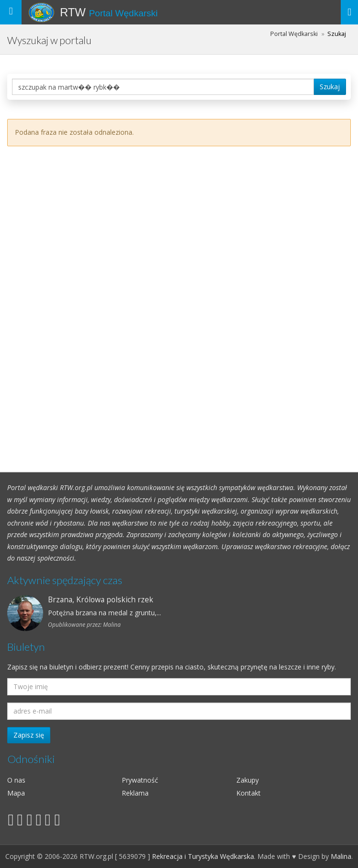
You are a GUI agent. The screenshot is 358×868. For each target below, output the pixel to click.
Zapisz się (29, 735)
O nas (16, 780)
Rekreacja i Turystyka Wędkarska (203, 856)
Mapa (16, 793)
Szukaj (330, 87)
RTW (109, 12)
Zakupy (248, 780)
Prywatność (140, 780)
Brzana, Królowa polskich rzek (101, 600)
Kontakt (248, 793)
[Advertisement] (179, 300)
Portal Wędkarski (294, 34)
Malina (341, 856)
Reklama (135, 793)
